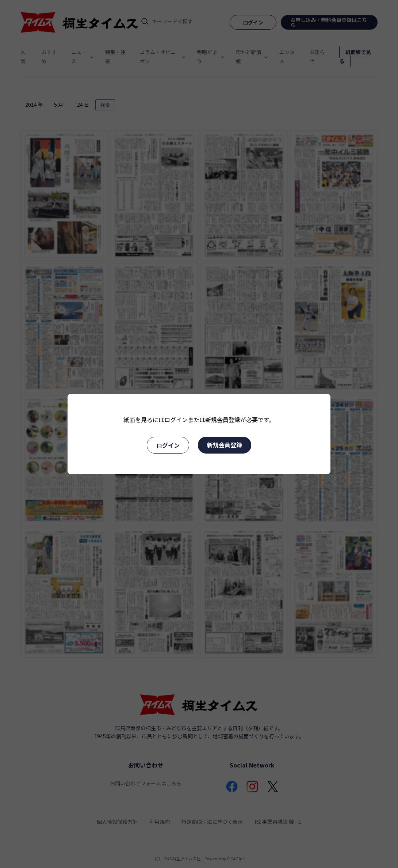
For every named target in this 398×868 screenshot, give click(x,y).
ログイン (168, 445)
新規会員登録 (225, 445)
